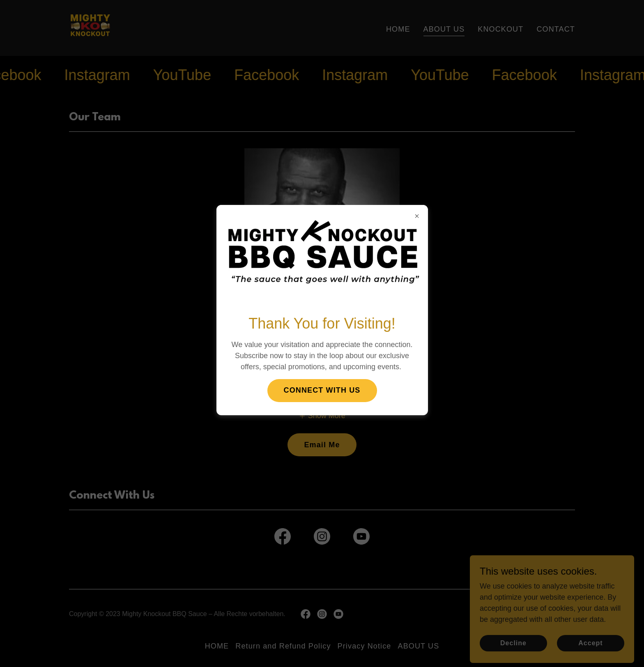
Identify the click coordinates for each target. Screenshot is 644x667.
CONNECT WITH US (322, 390)
